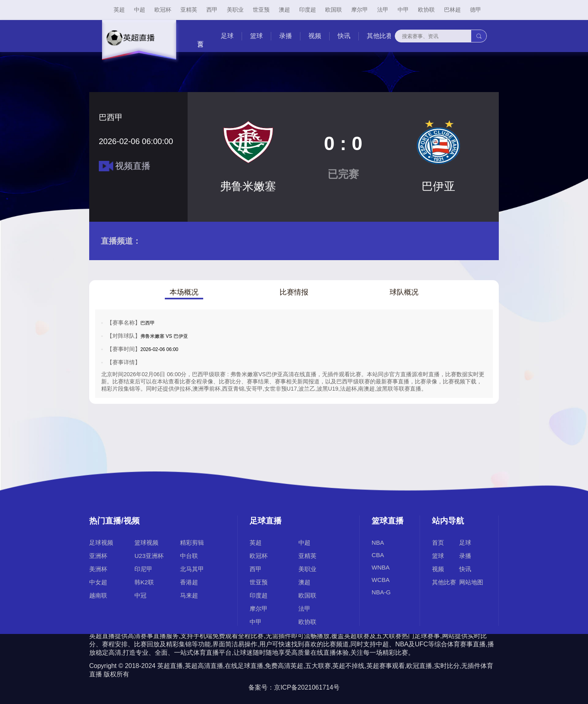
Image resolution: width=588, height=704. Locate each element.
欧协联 (426, 10)
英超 (119, 10)
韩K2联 (144, 582)
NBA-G (381, 592)
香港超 (189, 582)
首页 (438, 543)
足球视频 (101, 543)
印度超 (308, 10)
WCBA (381, 580)
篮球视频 (146, 543)
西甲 (212, 10)
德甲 (476, 10)
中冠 (140, 595)
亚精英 (189, 10)
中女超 (98, 582)
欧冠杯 (163, 10)
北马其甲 (192, 569)
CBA (378, 555)
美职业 (235, 10)
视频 (315, 36)
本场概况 (184, 292)
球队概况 (404, 292)
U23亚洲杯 (149, 556)
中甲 (403, 10)
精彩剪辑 (192, 543)
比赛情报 (294, 292)
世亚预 (261, 10)
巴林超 (452, 10)
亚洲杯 (98, 556)
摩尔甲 (360, 10)
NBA (378, 543)
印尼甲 (143, 569)
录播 (286, 36)
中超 (140, 10)
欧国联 (334, 10)
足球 (227, 36)
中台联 (189, 556)
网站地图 (471, 582)
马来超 (189, 595)
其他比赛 (380, 36)
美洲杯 (98, 569)
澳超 (284, 10)
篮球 (256, 36)
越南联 (98, 595)
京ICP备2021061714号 (307, 687)
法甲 (383, 10)
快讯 (344, 36)
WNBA (381, 567)
